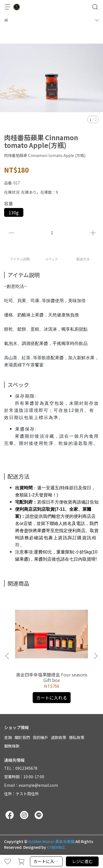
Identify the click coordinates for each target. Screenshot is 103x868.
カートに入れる (48, 861)
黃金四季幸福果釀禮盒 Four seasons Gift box (52, 677)
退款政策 (59, 737)
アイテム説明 (20, 259)
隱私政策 (77, 737)
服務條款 (12, 746)
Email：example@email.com (31, 785)
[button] (96, 656)
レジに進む (82, 861)
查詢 (8, 737)
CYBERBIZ (56, 847)
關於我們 (22, 737)
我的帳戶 (40, 737)
